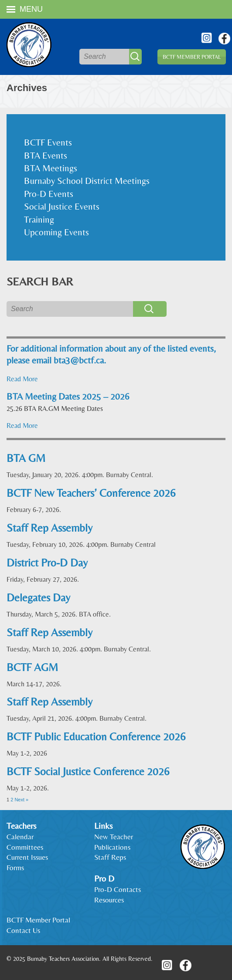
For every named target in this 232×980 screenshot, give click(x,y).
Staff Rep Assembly (49, 528)
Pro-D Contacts (118, 889)
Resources (109, 900)
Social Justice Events (62, 207)
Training (39, 220)
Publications (112, 847)
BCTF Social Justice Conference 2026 (88, 771)
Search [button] (135, 57)
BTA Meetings (51, 168)
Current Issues (27, 857)
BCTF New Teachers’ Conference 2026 (91, 493)
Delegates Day (38, 598)
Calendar (20, 837)
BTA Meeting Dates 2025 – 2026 (68, 397)
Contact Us (23, 930)
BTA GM (26, 458)
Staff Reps (110, 857)
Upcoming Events (56, 232)
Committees (25, 847)
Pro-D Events (49, 194)
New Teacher (114, 837)
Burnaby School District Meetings (87, 181)
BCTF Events (48, 142)
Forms (15, 868)
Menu (25, 9)
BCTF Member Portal (192, 57)
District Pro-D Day (47, 563)
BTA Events (46, 156)
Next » (21, 800)
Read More (22, 379)
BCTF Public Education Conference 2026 (96, 737)
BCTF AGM (32, 667)
